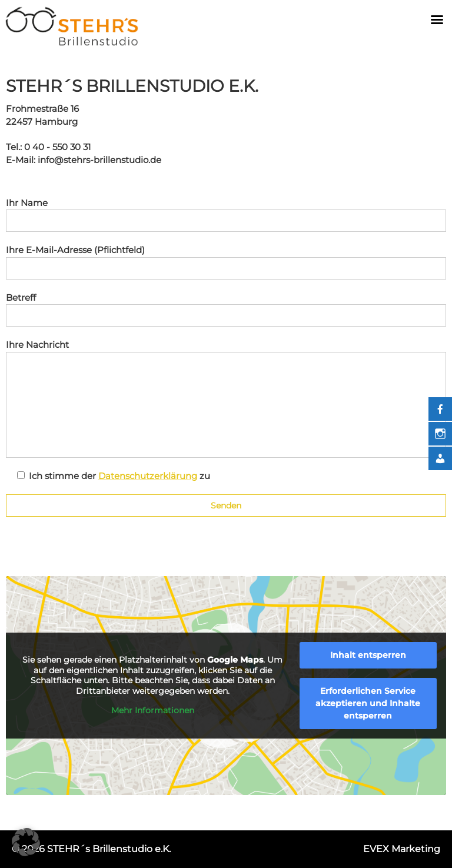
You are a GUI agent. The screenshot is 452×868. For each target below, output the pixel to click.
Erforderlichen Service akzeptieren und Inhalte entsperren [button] (368, 703)
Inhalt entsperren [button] (368, 655)
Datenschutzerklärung (148, 476)
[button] (26, 842)
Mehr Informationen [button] (153, 711)
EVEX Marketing (402, 849)
